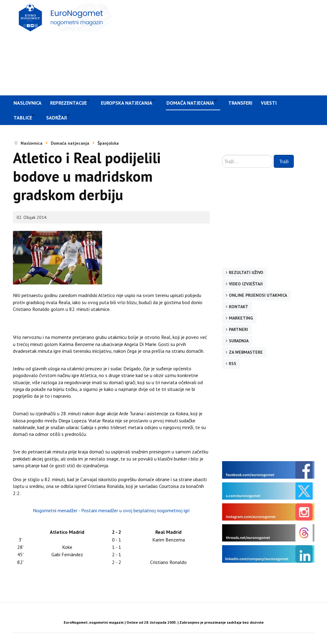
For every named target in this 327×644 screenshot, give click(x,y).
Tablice (23, 118)
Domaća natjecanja (190, 103)
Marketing (241, 318)
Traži (284, 161)
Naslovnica (28, 103)
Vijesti (269, 103)
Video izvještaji (246, 284)
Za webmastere (246, 352)
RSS (233, 364)
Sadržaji (56, 118)
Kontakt (239, 307)
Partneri (238, 329)
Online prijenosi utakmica (258, 295)
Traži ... (222, 155)
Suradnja (239, 341)
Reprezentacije (68, 103)
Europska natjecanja (127, 103)
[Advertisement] (222, 47)
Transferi (240, 103)
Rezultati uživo (246, 272)
